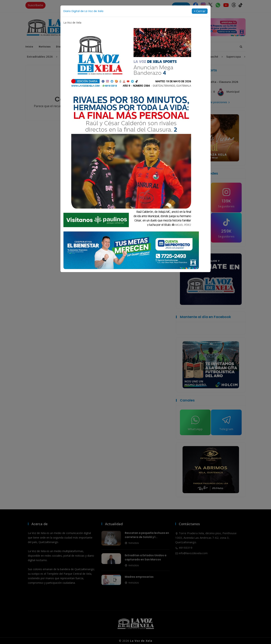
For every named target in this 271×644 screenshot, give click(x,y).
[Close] (200, 11)
